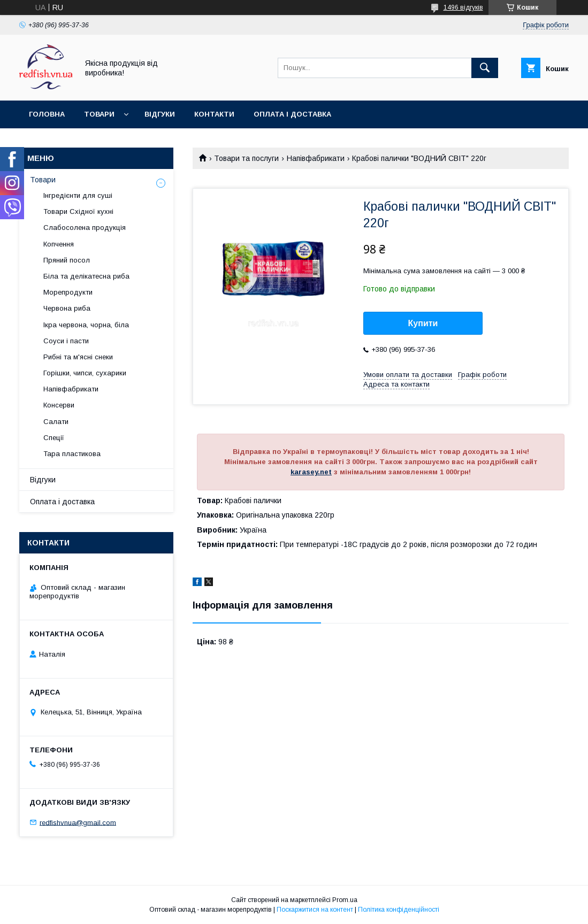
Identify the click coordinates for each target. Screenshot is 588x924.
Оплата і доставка (292, 114)
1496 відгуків (463, 7)
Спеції (54, 438)
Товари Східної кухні (78, 211)
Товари (99, 114)
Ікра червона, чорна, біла (86, 325)
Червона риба (67, 308)
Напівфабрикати (316, 158)
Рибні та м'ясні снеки (78, 357)
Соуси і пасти (66, 341)
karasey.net (311, 472)
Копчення (59, 244)
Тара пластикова (72, 454)
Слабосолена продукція (85, 228)
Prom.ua (345, 900)
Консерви (59, 405)
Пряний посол (67, 260)
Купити (423, 323)
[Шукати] (485, 68)
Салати (56, 422)
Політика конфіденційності (399, 910)
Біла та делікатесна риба (86, 276)
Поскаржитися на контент (315, 910)
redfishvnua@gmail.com (78, 822)
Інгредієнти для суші (78, 195)
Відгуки (160, 114)
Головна (47, 114)
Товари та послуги (246, 158)
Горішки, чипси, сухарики (85, 373)
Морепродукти (68, 292)
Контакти (214, 114)
